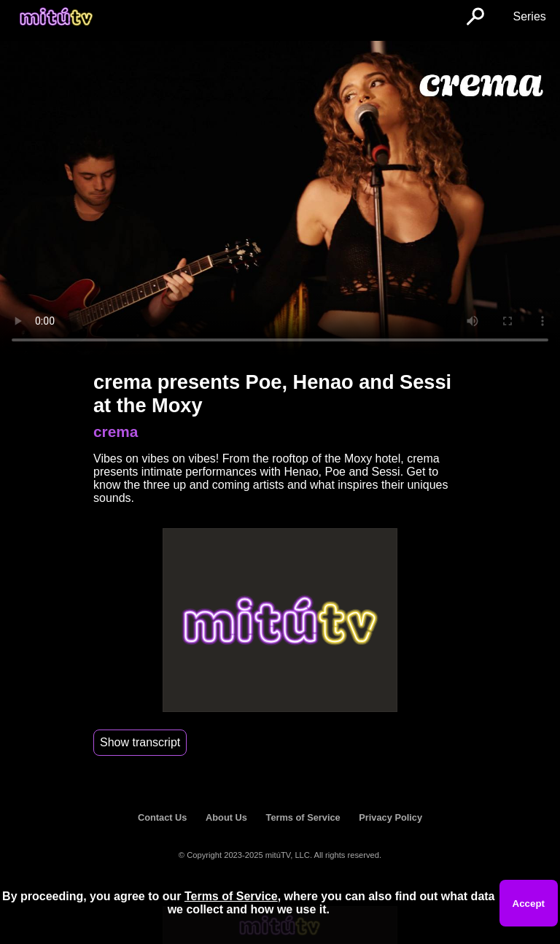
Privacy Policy (390, 817)
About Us (226, 817)
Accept (529, 904)
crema (116, 432)
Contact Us (163, 817)
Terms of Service (303, 817)
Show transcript (140, 742)
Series (529, 16)
